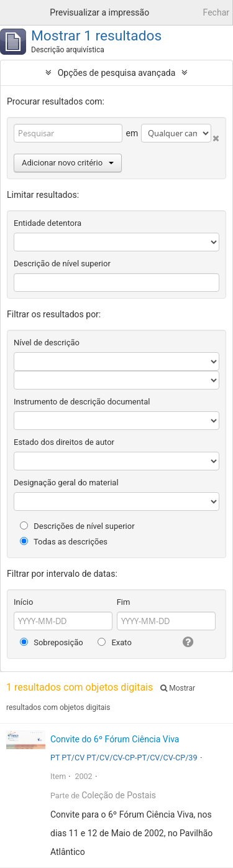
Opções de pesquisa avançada (117, 73)
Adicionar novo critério (68, 163)
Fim (124, 602)
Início (23, 602)
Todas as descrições (64, 542)
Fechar (216, 12)
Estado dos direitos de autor (64, 442)
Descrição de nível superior (62, 264)
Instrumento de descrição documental (82, 402)
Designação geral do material (66, 483)
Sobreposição (52, 642)
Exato (115, 642)
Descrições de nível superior (77, 526)
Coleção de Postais (119, 795)
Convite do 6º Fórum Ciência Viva (115, 739)
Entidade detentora (48, 223)
